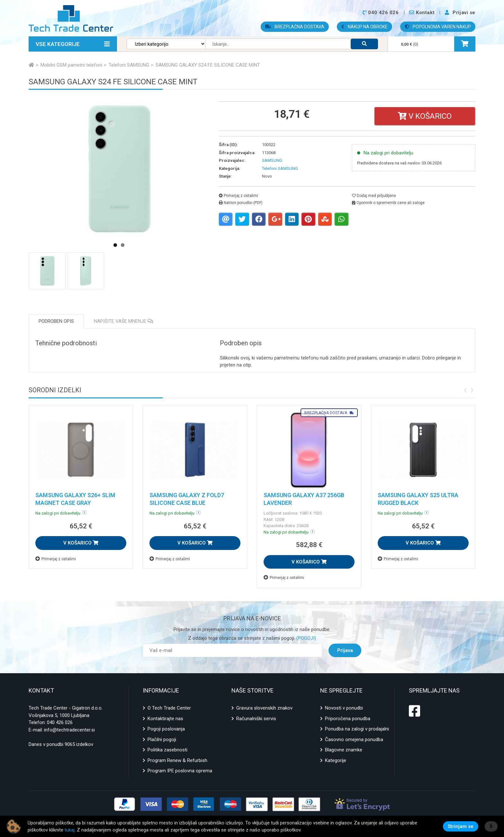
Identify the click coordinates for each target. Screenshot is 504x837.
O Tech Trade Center (169, 708)
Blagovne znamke (344, 750)
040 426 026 (60, 722)
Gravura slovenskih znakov (264, 708)
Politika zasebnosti (167, 750)
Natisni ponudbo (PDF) (241, 203)
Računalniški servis (256, 719)
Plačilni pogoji (162, 739)
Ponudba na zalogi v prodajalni (357, 729)
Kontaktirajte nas (165, 719)
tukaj (70, 830)
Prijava (345, 650)
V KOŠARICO (81, 543)
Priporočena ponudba (348, 719)
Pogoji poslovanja (166, 729)
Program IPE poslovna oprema (180, 771)
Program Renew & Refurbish (177, 760)
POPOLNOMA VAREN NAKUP (438, 27)
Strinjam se (461, 826)
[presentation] (465, 389)
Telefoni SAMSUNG (280, 168)
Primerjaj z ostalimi (239, 196)
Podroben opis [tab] (56, 321)
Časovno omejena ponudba (354, 739)
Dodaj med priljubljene (374, 196)
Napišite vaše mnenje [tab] (123, 321)
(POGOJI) (306, 638)
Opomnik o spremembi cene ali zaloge (388, 203)
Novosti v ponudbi (344, 708)
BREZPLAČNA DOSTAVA (295, 27)
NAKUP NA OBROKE (364, 27)
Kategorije (336, 760)
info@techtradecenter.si (69, 730)
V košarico (425, 116)
